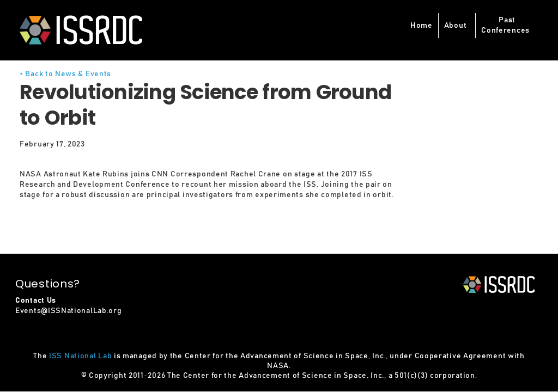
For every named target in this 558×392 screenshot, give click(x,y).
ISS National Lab (80, 356)
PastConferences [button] (505, 25)
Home (421, 26)
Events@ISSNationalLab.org (69, 311)
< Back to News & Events (65, 74)
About (456, 26)
